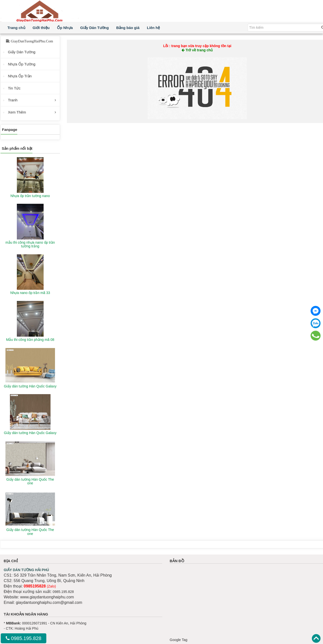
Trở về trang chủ (197, 50)
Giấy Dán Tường (94, 28)
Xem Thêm (17, 112)
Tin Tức (14, 88)
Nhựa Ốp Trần (20, 76)
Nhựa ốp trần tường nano (30, 196)
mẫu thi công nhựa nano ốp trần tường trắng (30, 244)
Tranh (13, 100)
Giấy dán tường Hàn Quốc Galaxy (30, 386)
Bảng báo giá (128, 28)
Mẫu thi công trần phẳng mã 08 (30, 340)
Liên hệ (153, 28)
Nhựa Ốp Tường (22, 64)
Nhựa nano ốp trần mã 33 (30, 293)
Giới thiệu (41, 28)
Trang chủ (16, 28)
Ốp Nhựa (65, 28)
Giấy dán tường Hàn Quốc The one (30, 481)
